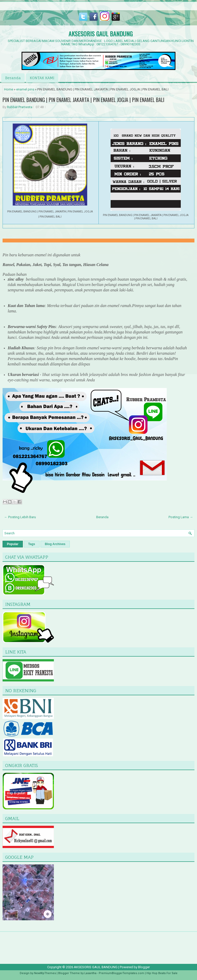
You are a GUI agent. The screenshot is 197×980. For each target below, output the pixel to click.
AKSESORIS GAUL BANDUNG (101, 34)
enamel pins (25, 89)
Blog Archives (55, 544)
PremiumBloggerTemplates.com (121, 973)
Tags (32, 544)
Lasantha (90, 973)
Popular (13, 544)
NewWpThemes (45, 973)
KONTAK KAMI (42, 78)
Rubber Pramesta (20, 107)
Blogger (144, 967)
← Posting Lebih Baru (20, 517)
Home (9, 89)
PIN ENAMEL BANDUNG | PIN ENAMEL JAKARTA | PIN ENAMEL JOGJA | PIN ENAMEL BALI (83, 100)
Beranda (13, 78)
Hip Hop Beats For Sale (162, 973)
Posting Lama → (181, 517)
